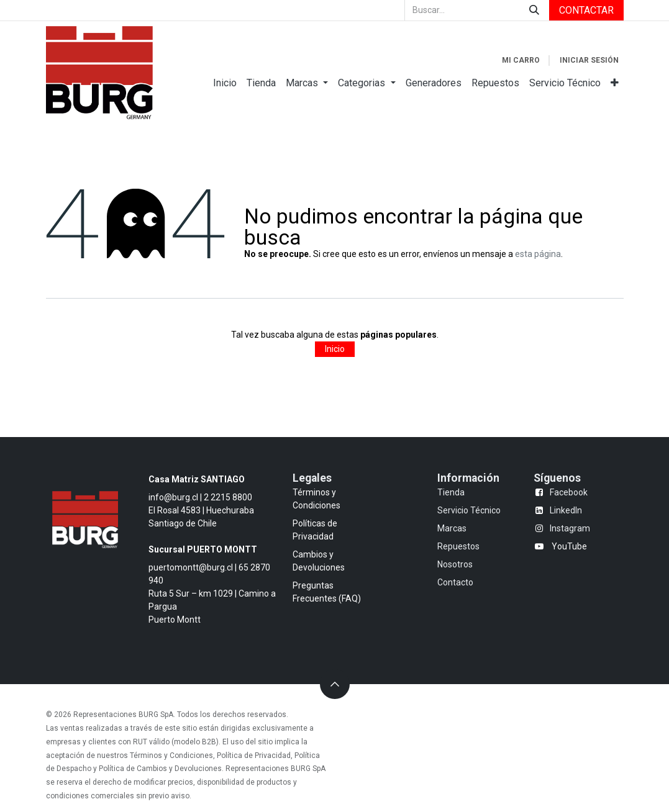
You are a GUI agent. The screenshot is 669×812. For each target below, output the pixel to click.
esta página (538, 254)
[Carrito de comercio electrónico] (521, 60)
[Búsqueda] (534, 10)
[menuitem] (225, 83)
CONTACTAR (586, 10)
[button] (335, 684)
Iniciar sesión (589, 60)
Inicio (335, 349)
